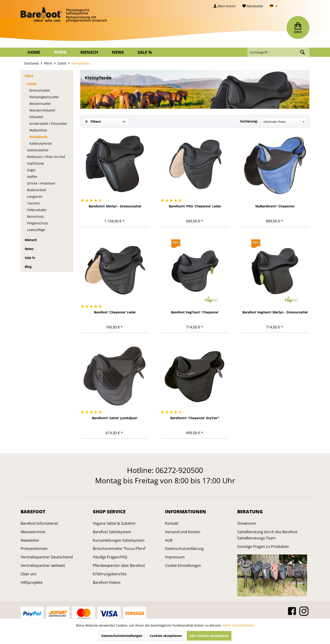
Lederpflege (36, 230)
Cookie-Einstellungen (183, 565)
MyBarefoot (38, 130)
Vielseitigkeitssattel (44, 97)
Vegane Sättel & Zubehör (114, 523)
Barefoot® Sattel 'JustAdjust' (115, 418)
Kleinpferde (38, 137)
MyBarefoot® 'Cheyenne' (275, 206)
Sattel (32, 84)
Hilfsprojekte (32, 582)
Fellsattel (36, 117)
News (29, 249)
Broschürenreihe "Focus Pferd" (120, 549)
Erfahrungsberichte (110, 574)
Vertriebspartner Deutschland (47, 557)
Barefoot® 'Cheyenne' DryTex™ (195, 418)
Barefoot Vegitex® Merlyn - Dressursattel (275, 312)
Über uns (29, 574)
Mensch (31, 240)
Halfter (32, 177)
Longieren (35, 197)
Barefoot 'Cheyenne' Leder (115, 312)
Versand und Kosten (183, 532)
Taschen (33, 203)
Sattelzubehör (38, 150)
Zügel (31, 170)
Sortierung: (249, 121)
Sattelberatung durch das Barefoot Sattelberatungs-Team (267, 535)
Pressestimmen (34, 549)
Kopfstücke (36, 163)
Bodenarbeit (37, 190)
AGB (169, 540)
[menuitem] (224, 6)
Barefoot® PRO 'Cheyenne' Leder (195, 206)
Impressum (175, 557)
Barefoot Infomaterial (39, 523)
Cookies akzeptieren (166, 636)
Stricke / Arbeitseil (41, 183)
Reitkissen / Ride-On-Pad (46, 157)
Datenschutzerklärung (184, 549)
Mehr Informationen (239, 625)
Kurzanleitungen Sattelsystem (119, 540)
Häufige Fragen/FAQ (110, 557)
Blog (28, 267)
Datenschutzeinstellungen (122, 636)
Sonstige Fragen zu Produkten (263, 546)
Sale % (30, 258)
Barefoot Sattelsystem (112, 532)
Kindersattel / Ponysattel (48, 124)
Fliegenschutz (38, 223)
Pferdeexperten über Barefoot (119, 565)
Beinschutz (36, 216)
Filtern (93, 121)
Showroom (247, 523)
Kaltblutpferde (41, 143)
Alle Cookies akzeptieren (209, 636)
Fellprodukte (37, 210)
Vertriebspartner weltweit (43, 565)
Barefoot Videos (107, 582)
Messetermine (33, 532)
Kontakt (172, 523)
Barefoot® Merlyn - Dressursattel (115, 206)
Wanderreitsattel (42, 110)
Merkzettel (253, 6)
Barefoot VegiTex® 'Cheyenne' (195, 312)
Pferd (29, 76)
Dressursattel (40, 90)
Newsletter (30, 540)
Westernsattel (40, 104)
